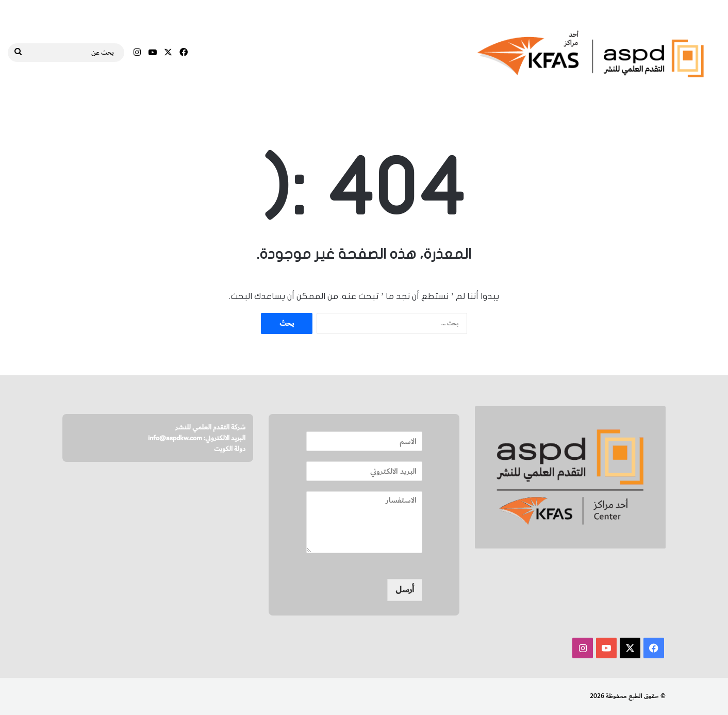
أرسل (405, 590)
